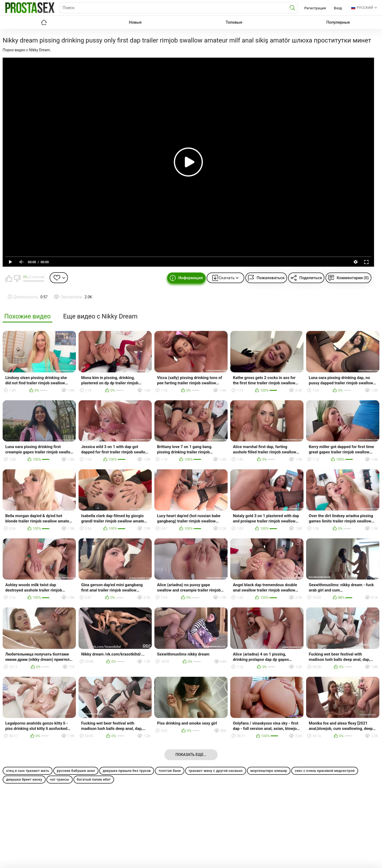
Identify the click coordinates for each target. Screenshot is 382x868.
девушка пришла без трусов (127, 771)
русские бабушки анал (76, 771)
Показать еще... (191, 755)
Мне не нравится (17, 278)
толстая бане (170, 771)
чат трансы (59, 779)
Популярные (338, 22)
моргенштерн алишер (269, 771)
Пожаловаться (270, 278)
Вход (338, 8)
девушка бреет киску (24, 779)
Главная (44, 22)
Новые (135, 22)
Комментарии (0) (353, 278)
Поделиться (311, 278)
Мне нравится (9, 278)
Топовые (234, 22)
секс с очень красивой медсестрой (325, 771)
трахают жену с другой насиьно (216, 771)
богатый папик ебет (94, 779)
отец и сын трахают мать (28, 771)
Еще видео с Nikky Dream (100, 316)
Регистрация (315, 8)
